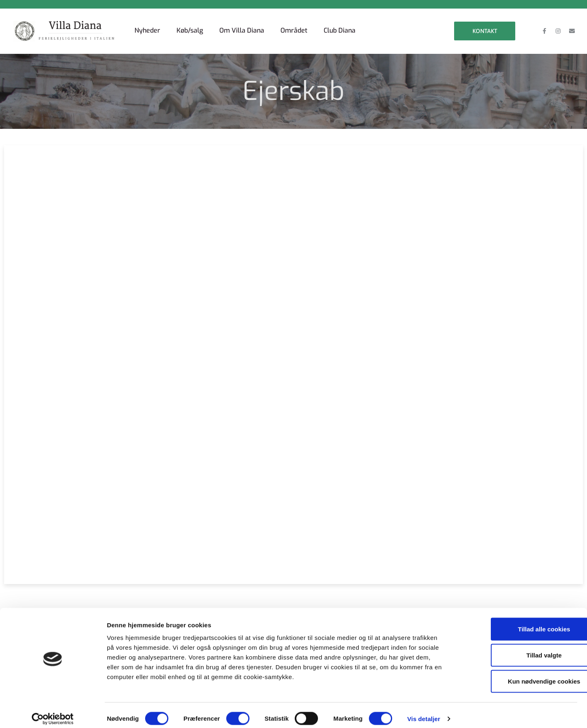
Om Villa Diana (242, 30)
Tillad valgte (519, 648)
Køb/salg (190, 30)
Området (294, 30)
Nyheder (147, 30)
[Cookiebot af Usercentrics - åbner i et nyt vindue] (53, 712)
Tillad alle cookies (519, 622)
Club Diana (340, 30)
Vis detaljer (424, 712)
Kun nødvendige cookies (519, 674)
